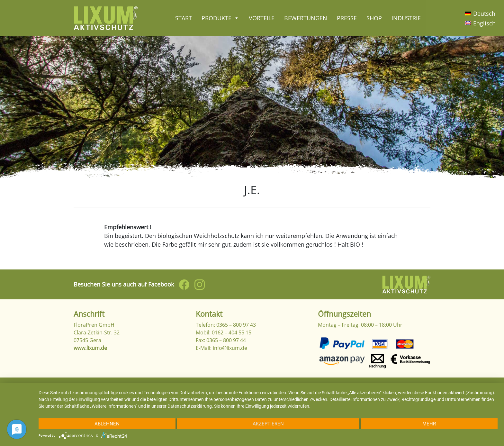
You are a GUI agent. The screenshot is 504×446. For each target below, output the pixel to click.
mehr (429, 424)
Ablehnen (107, 424)
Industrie (406, 18)
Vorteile (262, 18)
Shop (374, 18)
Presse (347, 18)
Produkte (220, 18)
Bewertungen (306, 18)
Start (184, 18)
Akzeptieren (268, 424)
